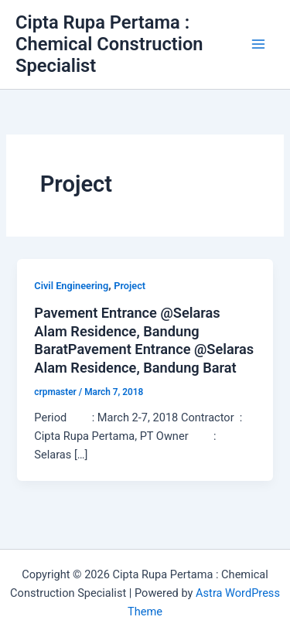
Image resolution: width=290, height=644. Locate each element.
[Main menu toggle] (258, 44)
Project (130, 286)
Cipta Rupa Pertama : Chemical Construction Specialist (109, 44)
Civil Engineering (71, 286)
